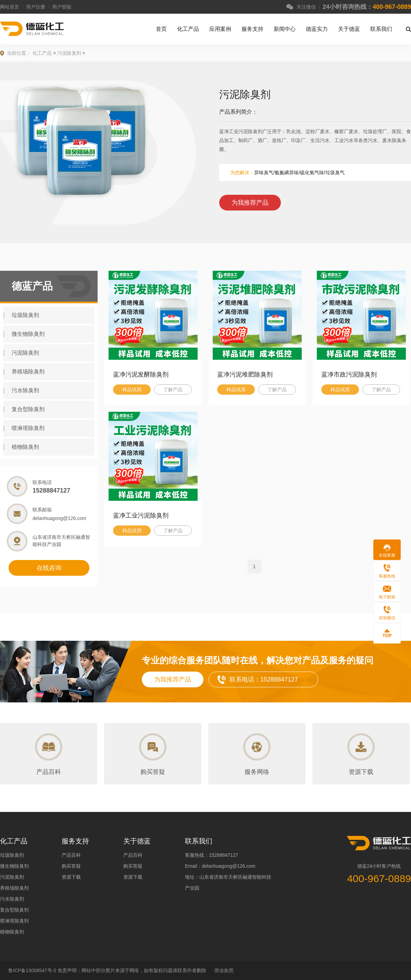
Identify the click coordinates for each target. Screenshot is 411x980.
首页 (161, 29)
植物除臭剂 (21, 447)
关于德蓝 (349, 29)
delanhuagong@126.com (59, 518)
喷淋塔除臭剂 (24, 428)
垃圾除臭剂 (21, 315)
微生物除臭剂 (24, 334)
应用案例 (220, 29)
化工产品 (188, 29)
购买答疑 (71, 866)
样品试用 (132, 390)
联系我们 (381, 29)
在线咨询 (49, 568)
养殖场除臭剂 (24, 372)
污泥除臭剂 (69, 53)
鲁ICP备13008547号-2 (33, 970)
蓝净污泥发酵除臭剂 (141, 374)
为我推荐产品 (250, 203)
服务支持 (252, 29)
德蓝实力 (317, 29)
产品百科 (71, 855)
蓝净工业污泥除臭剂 (141, 516)
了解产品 (173, 390)
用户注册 (36, 7)
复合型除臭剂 (24, 409)
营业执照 (224, 970)
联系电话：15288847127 (264, 679)
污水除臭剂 (21, 391)
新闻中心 (285, 29)
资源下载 (71, 877)
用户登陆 (62, 7)
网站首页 (10, 7)
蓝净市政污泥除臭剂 (349, 374)
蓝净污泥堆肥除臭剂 (245, 374)
